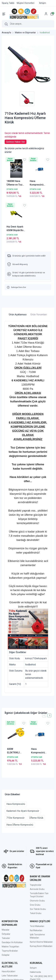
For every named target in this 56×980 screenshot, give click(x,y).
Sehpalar (6, 934)
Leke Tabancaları (10, 976)
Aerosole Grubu (37, 889)
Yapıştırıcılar (36, 885)
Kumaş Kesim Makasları (41, 946)
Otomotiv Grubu (37, 901)
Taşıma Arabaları (10, 951)
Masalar (6, 930)
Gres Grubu (35, 905)
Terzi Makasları (37, 926)
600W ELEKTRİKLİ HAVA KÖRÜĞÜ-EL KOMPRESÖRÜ (15, 751)
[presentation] (44, 715)
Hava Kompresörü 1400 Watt (37, 183)
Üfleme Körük (36, 818)
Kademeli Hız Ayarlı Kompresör (23, 811)
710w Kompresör (15, 818)
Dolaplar (6, 955)
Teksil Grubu (36, 913)
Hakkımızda (35, 972)
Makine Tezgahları (10, 947)
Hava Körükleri (9, 971)
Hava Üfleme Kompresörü (20, 825)
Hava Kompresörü (16, 804)
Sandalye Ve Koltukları (12, 942)
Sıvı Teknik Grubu (38, 909)
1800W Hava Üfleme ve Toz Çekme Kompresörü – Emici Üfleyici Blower (14, 183)
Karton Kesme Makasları (41, 942)
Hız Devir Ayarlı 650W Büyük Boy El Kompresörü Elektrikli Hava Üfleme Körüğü (16, 229)
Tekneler (6, 938)
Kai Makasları (36, 930)
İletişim (33, 968)
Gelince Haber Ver (16, 142)
